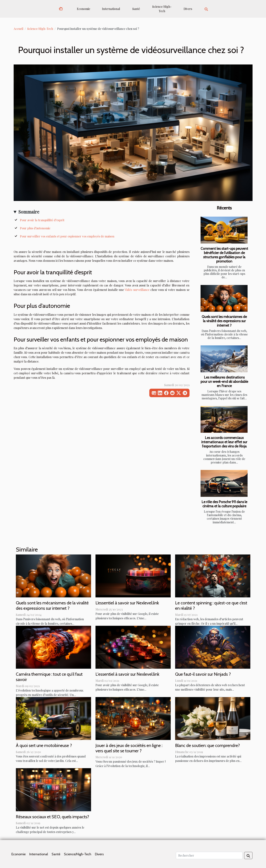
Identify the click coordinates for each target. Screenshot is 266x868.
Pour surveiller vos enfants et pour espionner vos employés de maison (67, 236)
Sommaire (29, 212)
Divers (188, 9)
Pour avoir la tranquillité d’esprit (42, 220)
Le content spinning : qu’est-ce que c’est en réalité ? (211, 605)
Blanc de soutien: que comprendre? (207, 745)
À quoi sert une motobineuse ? (44, 745)
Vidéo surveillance (137, 290)
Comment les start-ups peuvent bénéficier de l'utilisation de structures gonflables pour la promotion (224, 255)
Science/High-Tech (162, 9)
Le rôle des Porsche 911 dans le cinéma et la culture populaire (224, 504)
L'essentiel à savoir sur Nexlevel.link (127, 674)
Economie (84, 9)
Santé (136, 9)
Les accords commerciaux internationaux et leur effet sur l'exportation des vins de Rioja (224, 442)
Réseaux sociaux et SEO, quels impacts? (52, 817)
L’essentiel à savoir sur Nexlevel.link (127, 603)
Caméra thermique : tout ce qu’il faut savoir (49, 677)
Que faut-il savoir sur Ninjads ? (203, 674)
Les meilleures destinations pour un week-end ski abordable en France (224, 381)
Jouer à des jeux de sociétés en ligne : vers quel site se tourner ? (129, 748)
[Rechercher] (209, 855)
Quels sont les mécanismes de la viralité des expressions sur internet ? (224, 321)
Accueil (18, 29)
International (111, 9)
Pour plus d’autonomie (35, 228)
